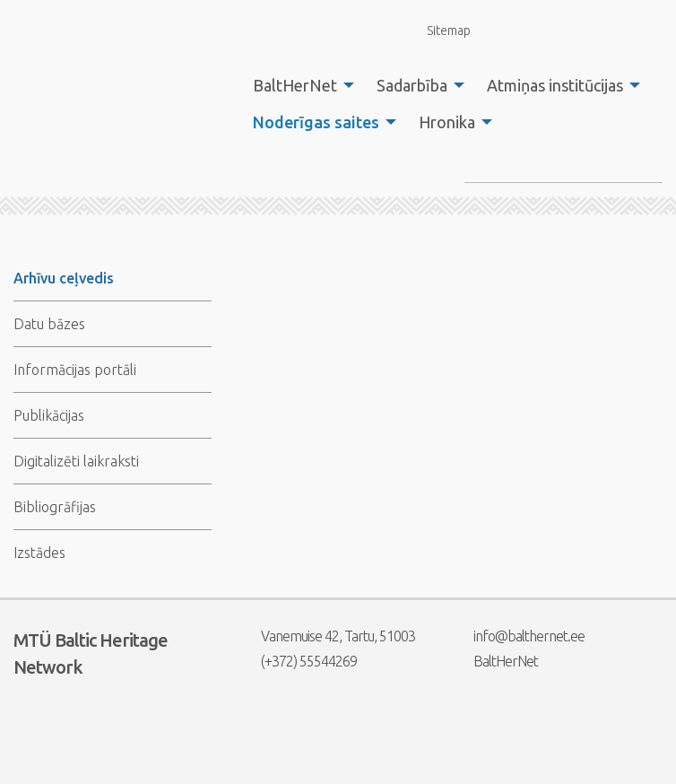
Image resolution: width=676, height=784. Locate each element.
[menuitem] (299, 85)
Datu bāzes (49, 324)
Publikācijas (49, 415)
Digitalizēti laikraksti (76, 461)
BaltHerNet (295, 85)
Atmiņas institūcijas (555, 85)
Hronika (447, 122)
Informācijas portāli (75, 370)
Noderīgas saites (316, 122)
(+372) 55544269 (298, 661)
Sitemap (438, 30)
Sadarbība (412, 85)
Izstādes (39, 553)
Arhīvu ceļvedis (64, 278)
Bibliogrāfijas (55, 507)
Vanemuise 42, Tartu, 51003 (327, 636)
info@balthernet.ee (518, 636)
